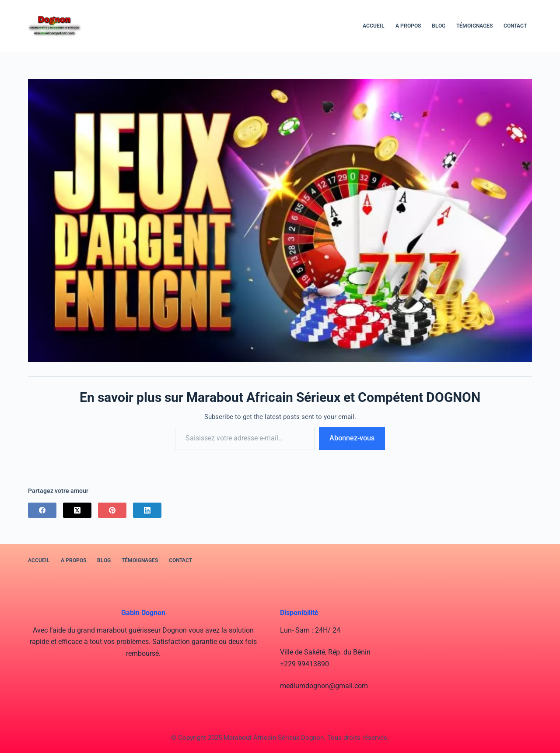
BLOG (439, 26)
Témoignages (474, 26)
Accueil (374, 26)
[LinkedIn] (147, 510)
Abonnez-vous (352, 438)
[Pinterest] (112, 510)
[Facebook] (42, 510)
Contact (515, 26)
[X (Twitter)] (77, 510)
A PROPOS (408, 26)
